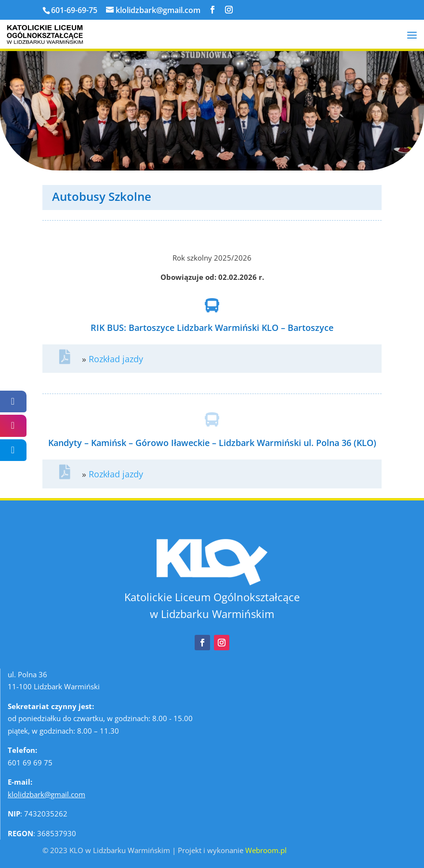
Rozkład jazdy (116, 359)
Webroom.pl (266, 850)
